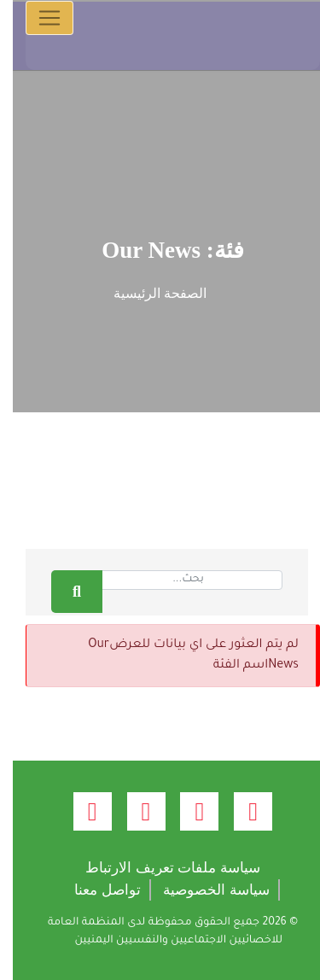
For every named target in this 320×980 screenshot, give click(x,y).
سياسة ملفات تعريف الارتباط (160, 868)
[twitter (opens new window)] (186, 811)
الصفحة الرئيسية (147, 293)
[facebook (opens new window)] (240, 811)
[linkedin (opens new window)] (80, 811)
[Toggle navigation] (37, 18)
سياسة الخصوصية (204, 890)
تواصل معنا (95, 890)
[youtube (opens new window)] (134, 811)
